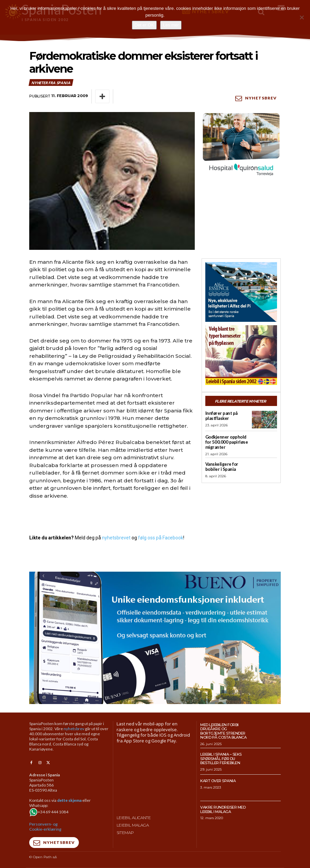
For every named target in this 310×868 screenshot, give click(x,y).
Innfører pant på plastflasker (221, 416)
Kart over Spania (218, 781)
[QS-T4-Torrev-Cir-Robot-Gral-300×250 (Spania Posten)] (241, 145)
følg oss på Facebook (161, 538)
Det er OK (144, 25)
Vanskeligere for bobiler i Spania (222, 467)
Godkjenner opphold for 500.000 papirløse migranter (227, 442)
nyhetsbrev (74, 728)
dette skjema (69, 800)
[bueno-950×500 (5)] (155, 638)
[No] (302, 17)
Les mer (171, 25)
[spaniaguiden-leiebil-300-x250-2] (241, 355)
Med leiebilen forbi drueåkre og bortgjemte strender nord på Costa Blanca (223, 731)
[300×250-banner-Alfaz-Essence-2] (241, 292)
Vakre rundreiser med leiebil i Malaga (223, 809)
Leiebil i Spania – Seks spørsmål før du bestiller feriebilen (221, 759)
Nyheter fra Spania (51, 82)
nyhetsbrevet (116, 538)
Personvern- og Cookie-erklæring (45, 827)
